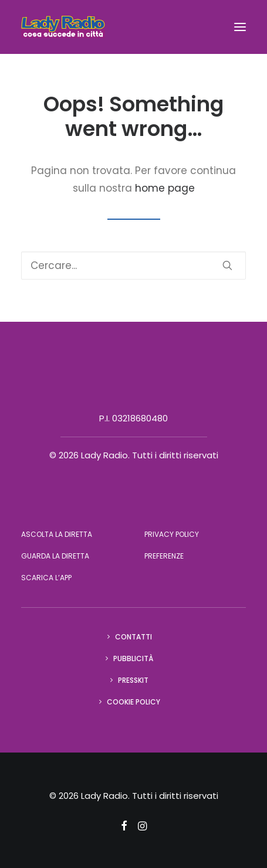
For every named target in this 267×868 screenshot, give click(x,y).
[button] (240, 27)
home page (165, 188)
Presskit (133, 680)
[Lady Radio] (63, 27)
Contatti (133, 637)
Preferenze (164, 556)
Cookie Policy (133, 702)
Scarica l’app (46, 578)
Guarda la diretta (55, 556)
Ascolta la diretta (57, 534)
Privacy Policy (172, 534)
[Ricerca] (133, 265)
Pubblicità (133, 658)
